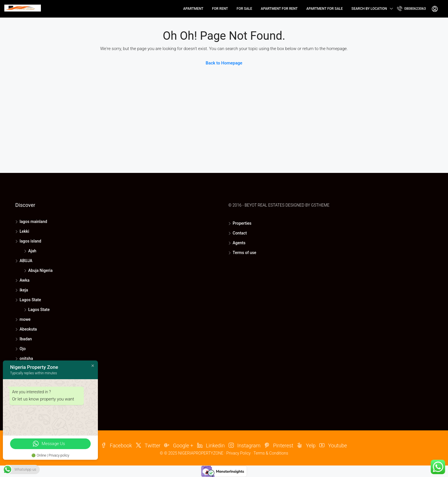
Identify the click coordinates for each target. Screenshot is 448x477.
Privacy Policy (238, 453)
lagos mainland (33, 222)
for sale (244, 9)
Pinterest (279, 445)
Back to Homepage (224, 63)
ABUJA (26, 261)
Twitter (148, 445)
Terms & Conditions (271, 453)
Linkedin (211, 445)
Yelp (306, 445)
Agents (239, 243)
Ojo (23, 349)
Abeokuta (28, 329)
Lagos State (30, 300)
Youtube (333, 445)
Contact (240, 233)
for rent (220, 9)
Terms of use (244, 253)
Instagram (245, 445)
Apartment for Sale (325, 9)
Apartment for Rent (279, 9)
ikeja (24, 290)
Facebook (116, 445)
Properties (242, 223)
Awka (24, 280)
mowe (25, 319)
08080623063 (411, 8)
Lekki (24, 231)
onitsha (26, 358)
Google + (179, 445)
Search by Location (369, 9)
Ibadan (26, 339)
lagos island (30, 241)
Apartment (193, 9)
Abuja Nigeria (40, 270)
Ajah (32, 251)
